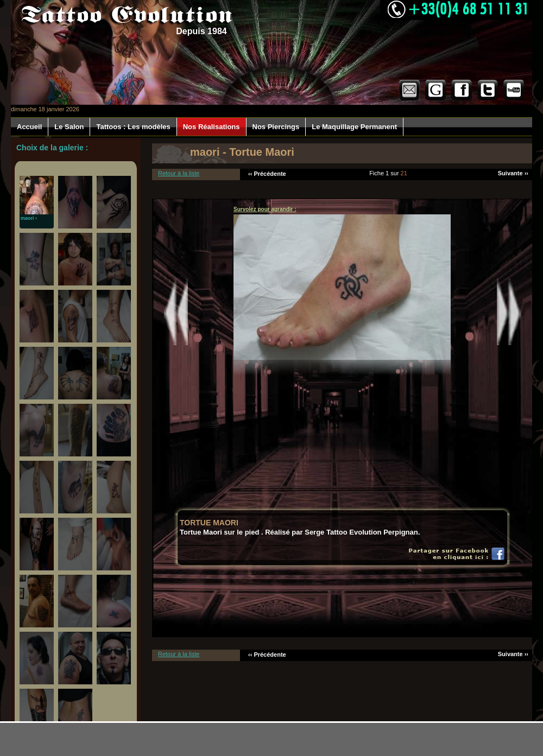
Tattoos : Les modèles (133, 127)
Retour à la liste (179, 173)
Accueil (29, 127)
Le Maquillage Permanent (354, 127)
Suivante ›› (513, 173)
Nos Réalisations (211, 127)
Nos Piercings (276, 127)
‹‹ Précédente (267, 174)
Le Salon (69, 127)
